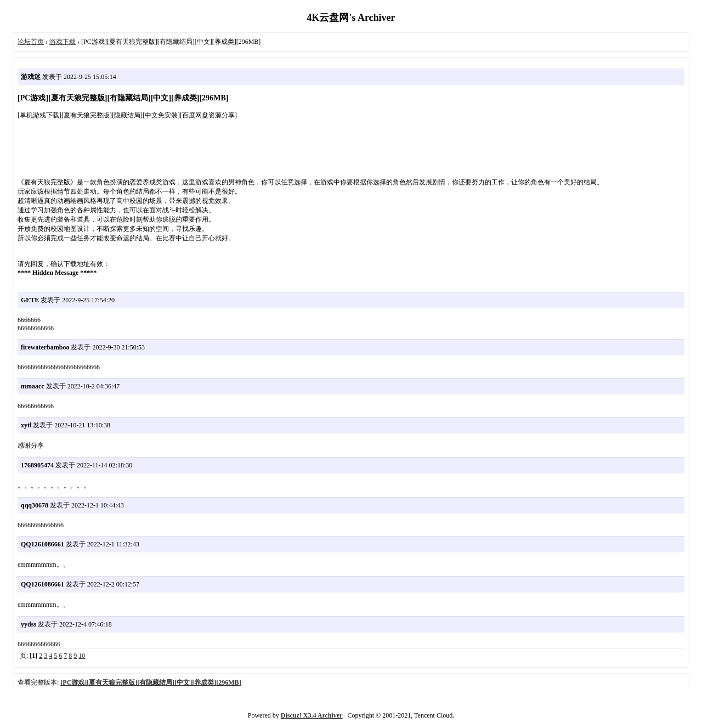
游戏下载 (63, 42)
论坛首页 (31, 42)
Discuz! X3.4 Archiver (312, 715)
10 (82, 656)
